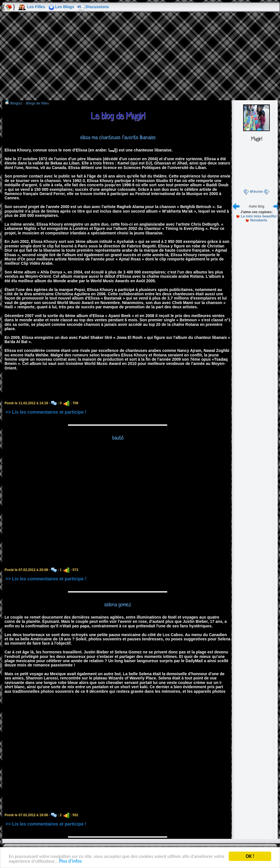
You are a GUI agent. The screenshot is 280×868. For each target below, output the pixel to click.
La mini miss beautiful (259, 216)
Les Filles (36, 7)
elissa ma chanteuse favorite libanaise (118, 137)
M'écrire (256, 192)
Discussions (97, 7)
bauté (118, 438)
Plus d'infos (70, 862)
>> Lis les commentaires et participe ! (46, 412)
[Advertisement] (140, 60)
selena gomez (118, 604)
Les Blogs (65, 7)
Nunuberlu (259, 220)
